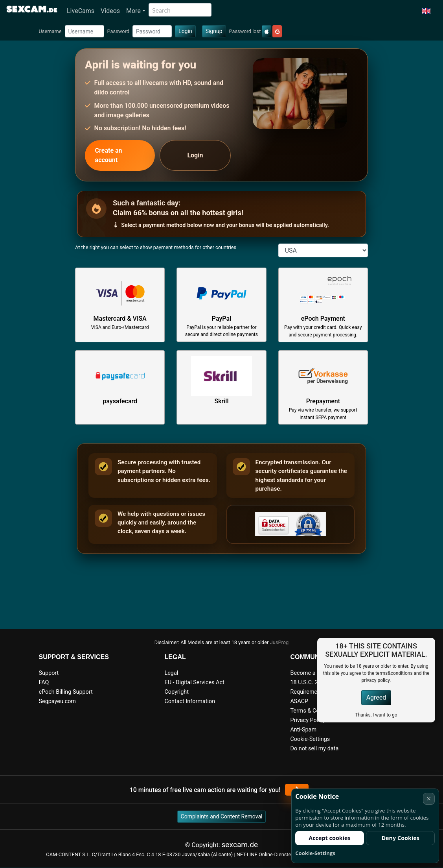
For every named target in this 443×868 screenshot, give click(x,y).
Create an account (109, 155)
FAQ (44, 682)
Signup (214, 31)
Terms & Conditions (315, 711)
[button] (426, 11)
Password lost (245, 31)
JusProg (279, 642)
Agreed (376, 697)
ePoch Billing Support (66, 692)
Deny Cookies (400, 838)
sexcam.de (240, 845)
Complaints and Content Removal (222, 816)
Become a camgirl (313, 673)
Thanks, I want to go (376, 715)
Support (49, 673)
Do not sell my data (314, 749)
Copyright (176, 692)
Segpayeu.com (58, 701)
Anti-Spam (303, 730)
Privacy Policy (308, 720)
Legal (171, 673)
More (133, 11)
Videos (110, 11)
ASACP (299, 701)
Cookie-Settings (310, 739)
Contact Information (190, 701)
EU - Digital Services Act (194, 682)
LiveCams (81, 11)
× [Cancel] (429, 799)
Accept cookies (330, 838)
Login (185, 31)
